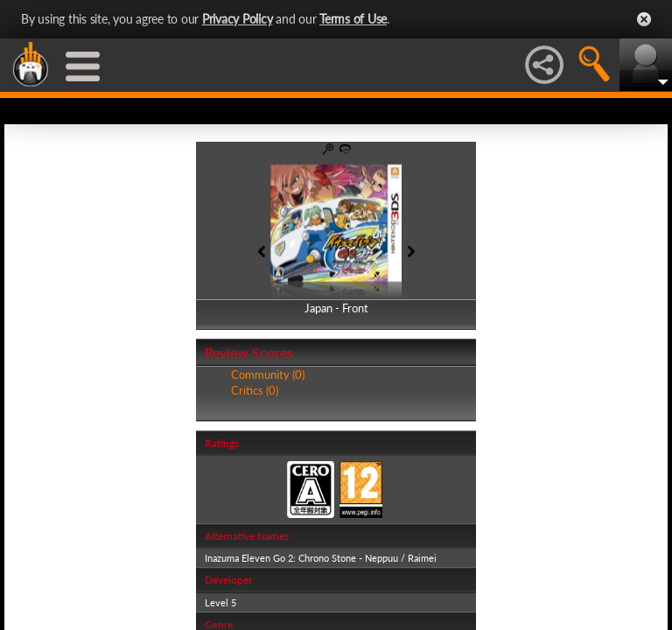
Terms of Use (353, 19)
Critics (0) (255, 390)
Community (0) (268, 374)
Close (644, 19)
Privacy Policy (238, 19)
